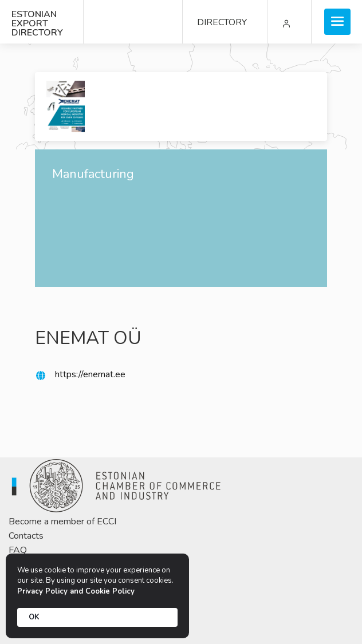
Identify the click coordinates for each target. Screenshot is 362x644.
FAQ (18, 550)
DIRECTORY (222, 22)
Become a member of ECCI (62, 521)
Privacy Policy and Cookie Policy (76, 591)
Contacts (26, 536)
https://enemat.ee (90, 374)
